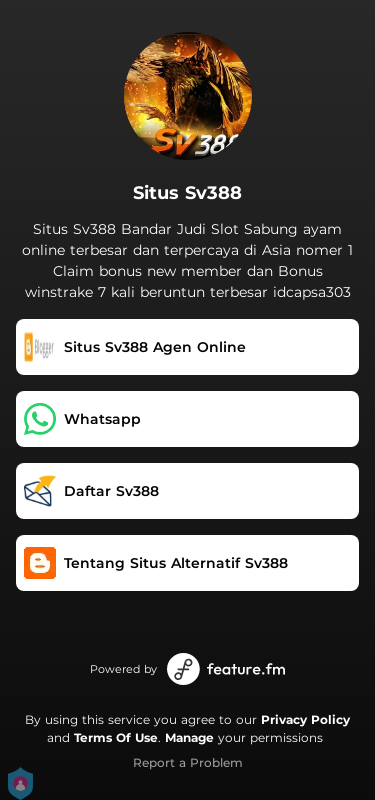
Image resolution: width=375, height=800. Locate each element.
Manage (189, 737)
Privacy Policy (305, 719)
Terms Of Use (116, 737)
